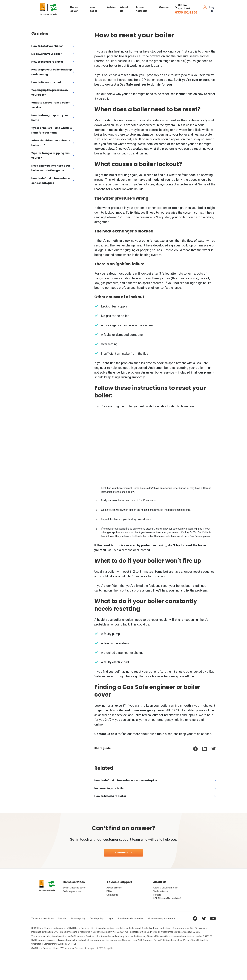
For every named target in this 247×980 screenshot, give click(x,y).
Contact (165, 7)
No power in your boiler (46, 54)
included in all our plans (195, 372)
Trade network (141, 9)
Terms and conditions (43, 919)
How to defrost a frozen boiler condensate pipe (51, 181)
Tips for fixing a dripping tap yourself (50, 155)
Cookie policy (97, 919)
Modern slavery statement (161, 919)
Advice (112, 7)
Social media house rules (131, 919)
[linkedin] (205, 749)
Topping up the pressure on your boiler (50, 92)
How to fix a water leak (46, 82)
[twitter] (214, 749)
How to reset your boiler (47, 46)
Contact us (112, 895)
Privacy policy (78, 919)
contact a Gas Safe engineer (126, 84)
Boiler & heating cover (74, 888)
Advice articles (114, 888)
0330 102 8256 (186, 12)
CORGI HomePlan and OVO (167, 898)
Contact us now (106, 734)
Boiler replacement (73, 891)
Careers (157, 895)
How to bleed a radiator (47, 62)
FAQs (109, 891)
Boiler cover (74, 9)
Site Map (63, 919)
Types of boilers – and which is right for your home (52, 130)
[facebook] (195, 749)
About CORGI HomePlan (166, 888)
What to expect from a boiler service (50, 105)
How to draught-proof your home (50, 118)
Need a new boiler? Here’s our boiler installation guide (51, 168)
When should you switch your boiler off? (51, 143)
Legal (111, 919)
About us (124, 9)
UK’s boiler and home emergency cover (137, 710)
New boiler (93, 9)
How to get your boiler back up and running (52, 72)
